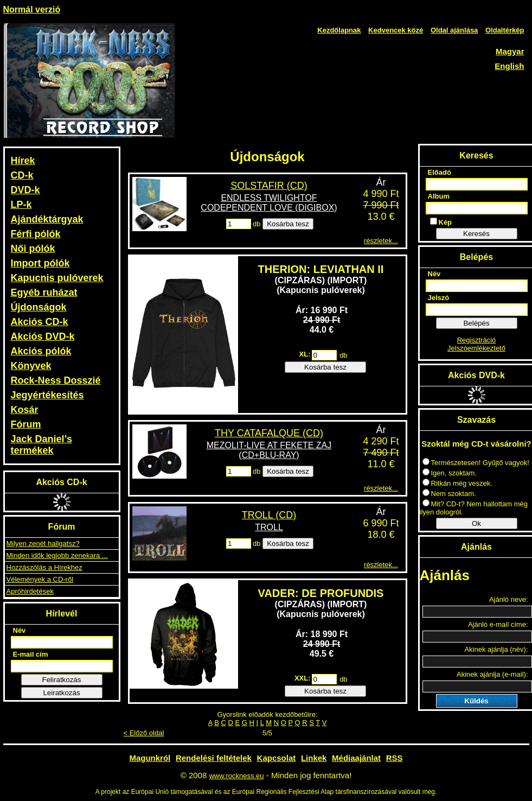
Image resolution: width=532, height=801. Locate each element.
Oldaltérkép (505, 30)
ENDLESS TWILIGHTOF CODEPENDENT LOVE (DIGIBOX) (269, 203)
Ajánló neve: (509, 599)
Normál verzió (32, 9)
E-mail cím (31, 654)
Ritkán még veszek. (457, 483)
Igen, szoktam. (450, 473)
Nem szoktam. (449, 494)
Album (439, 196)
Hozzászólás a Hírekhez (44, 567)
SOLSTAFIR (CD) (269, 186)
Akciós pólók (41, 351)
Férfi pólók (36, 234)
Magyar (510, 51)
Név (20, 630)
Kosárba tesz (288, 224)
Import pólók (40, 263)
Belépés (476, 323)
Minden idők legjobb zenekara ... (57, 555)
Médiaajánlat (356, 758)
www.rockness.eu (236, 776)
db (257, 224)
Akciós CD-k (40, 322)
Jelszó (439, 298)
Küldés (476, 701)
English (509, 66)
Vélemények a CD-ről (40, 579)
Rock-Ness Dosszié (56, 380)
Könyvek (31, 366)
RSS (395, 758)
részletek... (381, 241)
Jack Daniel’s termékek (41, 445)
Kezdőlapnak (339, 30)
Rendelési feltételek (214, 758)
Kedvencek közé (396, 30)
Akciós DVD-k (43, 336)
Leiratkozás (61, 693)
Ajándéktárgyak (47, 219)
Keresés (476, 234)
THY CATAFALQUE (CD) (269, 433)
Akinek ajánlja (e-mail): (492, 674)
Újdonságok (39, 307)
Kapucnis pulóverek (57, 278)
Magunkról (150, 758)
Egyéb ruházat (44, 293)
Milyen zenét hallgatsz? (43, 543)
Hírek (23, 161)
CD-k (22, 175)
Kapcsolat (277, 758)
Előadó (440, 172)
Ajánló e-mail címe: (498, 624)
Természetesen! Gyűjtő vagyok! (476, 463)
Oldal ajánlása (454, 30)
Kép (441, 222)
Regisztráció (477, 340)
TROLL (269, 527)
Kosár (25, 410)
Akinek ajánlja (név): (496, 649)
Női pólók (33, 249)
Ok (476, 523)
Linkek (314, 758)
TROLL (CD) (269, 515)
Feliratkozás (62, 680)
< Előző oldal (144, 733)
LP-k (21, 205)
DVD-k (25, 190)
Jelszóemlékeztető (476, 348)
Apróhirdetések (30, 591)
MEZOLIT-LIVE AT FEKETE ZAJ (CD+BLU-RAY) (269, 450)
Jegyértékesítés (47, 395)
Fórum (26, 424)
